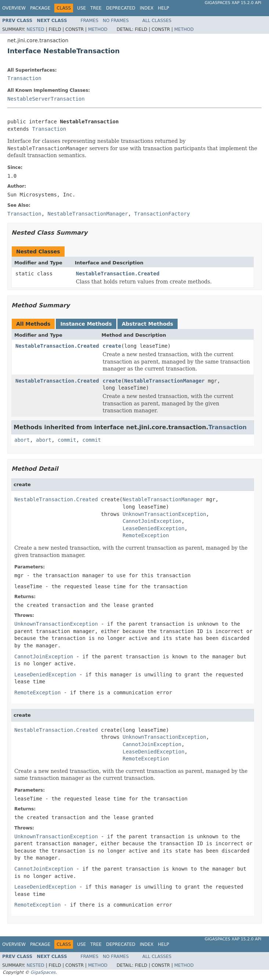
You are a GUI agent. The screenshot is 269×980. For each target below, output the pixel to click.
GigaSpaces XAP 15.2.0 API (233, 3)
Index (147, 8)
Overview (14, 8)
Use (81, 8)
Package (40, 8)
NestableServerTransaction (46, 99)
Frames (90, 21)
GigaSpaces (43, 972)
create (112, 346)
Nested (35, 29)
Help (163, 8)
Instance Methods (86, 324)
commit (67, 440)
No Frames (116, 21)
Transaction (24, 78)
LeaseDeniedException (154, 528)
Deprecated (121, 8)
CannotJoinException (152, 521)
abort (22, 440)
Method (98, 29)
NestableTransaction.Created (118, 274)
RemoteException (146, 535)
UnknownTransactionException (164, 514)
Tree (96, 8)
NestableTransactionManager (165, 381)
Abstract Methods (148, 324)
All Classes (157, 21)
